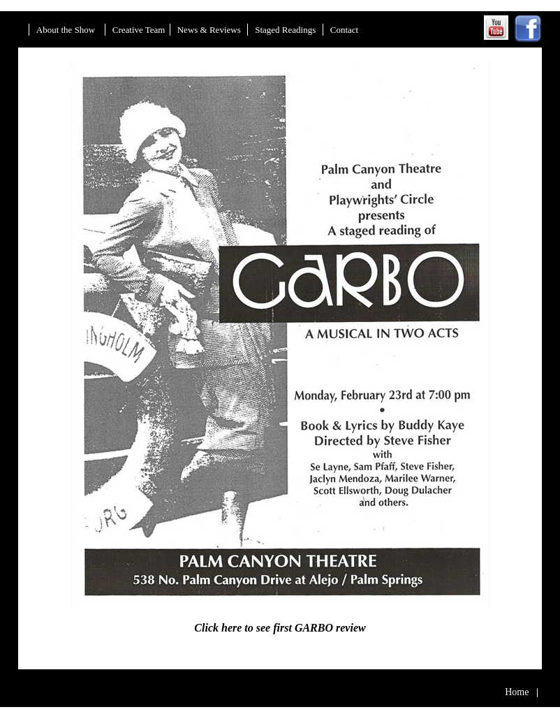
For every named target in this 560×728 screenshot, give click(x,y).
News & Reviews (210, 30)
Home (522, 692)
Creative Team (139, 30)
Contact (344, 30)
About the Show (67, 30)
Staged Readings (286, 30)
